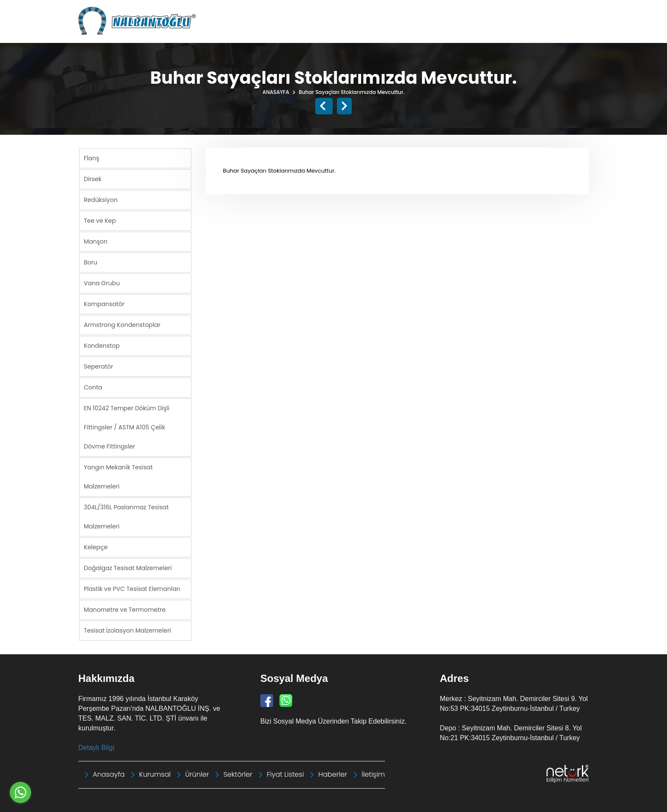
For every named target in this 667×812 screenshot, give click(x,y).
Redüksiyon (101, 199)
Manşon (96, 241)
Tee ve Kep (100, 220)
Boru (91, 262)
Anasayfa (263, 32)
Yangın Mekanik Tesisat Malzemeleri (118, 476)
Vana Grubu (102, 283)
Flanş (91, 158)
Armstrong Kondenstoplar (122, 324)
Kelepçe (96, 547)
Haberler (306, 32)
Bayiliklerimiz (526, 32)
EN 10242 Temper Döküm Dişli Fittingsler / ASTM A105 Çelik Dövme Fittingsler (127, 427)
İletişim (572, 32)
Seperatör (98, 366)
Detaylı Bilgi (96, 747)
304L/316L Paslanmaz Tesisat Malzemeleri (126, 516)
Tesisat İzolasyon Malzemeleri (127, 630)
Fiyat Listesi (474, 32)
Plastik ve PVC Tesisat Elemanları (132, 588)
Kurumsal (349, 32)
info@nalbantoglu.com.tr (473, 10)
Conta (93, 387)
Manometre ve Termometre (125, 609)
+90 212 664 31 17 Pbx (556, 10)
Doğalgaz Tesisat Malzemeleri (128, 568)
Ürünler (390, 32)
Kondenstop (102, 345)
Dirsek (93, 179)
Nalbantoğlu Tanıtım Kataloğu (362, 10)
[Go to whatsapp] (20, 792)
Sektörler (428, 32)
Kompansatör (104, 304)
